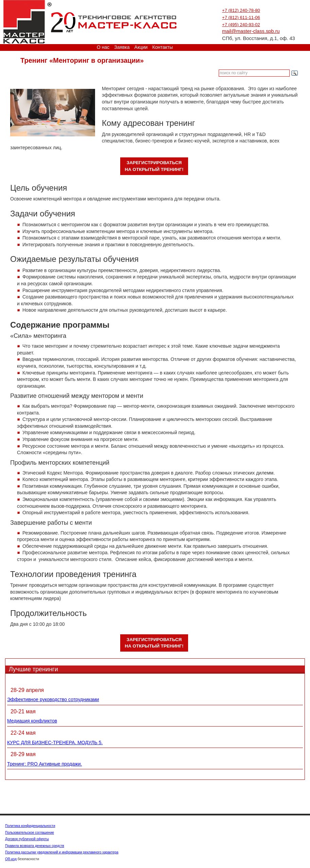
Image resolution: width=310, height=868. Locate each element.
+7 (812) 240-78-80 (241, 10)
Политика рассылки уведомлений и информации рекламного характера (62, 852)
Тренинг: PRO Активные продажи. (44, 764)
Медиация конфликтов (32, 721)
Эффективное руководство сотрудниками (53, 699)
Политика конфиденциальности (30, 826)
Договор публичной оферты (27, 839)
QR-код (11, 859)
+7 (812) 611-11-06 (241, 17)
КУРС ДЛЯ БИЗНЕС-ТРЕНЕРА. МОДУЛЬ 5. (55, 742)
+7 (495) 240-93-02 (241, 25)
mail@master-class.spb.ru (251, 31)
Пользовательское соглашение (30, 833)
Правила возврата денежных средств (35, 846)
